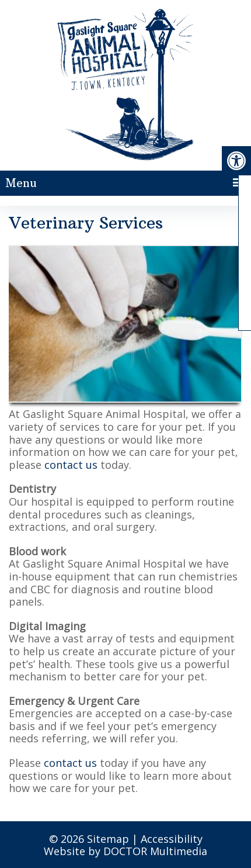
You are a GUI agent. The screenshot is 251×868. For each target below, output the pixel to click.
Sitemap (108, 839)
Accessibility (172, 839)
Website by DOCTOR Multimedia (125, 851)
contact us (71, 465)
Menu (21, 183)
